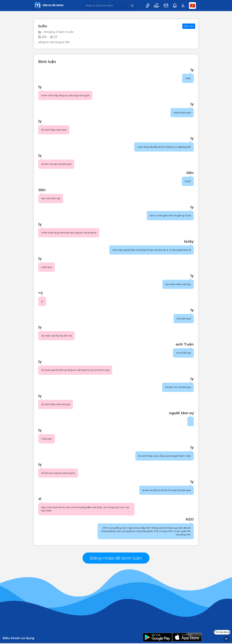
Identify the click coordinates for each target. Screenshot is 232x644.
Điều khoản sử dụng (18, 639)
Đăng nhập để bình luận (116, 558)
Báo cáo (189, 26)
